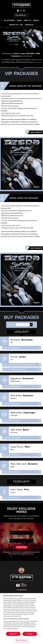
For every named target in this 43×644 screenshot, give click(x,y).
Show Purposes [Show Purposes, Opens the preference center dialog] (21, 640)
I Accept (30, 634)
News (19, 21)
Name (22, 538)
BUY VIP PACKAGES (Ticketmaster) (19, 365)
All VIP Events (9, 21)
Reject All (13, 634)
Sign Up (36, 21)
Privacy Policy (15, 552)
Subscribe (21, 547)
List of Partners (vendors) (11, 629)
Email (22, 530)
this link (37, 60)
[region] (21, 619)
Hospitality (29, 25)
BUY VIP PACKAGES (12, 348)
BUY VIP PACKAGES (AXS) (15, 370)
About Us (27, 21)
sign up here (37, 62)
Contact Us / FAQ (16, 25)
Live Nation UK (21, 15)
